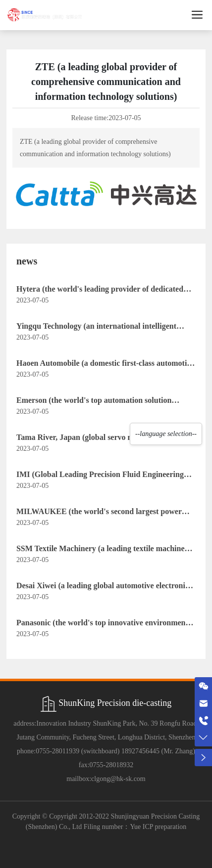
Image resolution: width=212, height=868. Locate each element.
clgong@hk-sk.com (118, 779)
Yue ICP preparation (158, 827)
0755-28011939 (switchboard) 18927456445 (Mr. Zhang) (115, 751)
